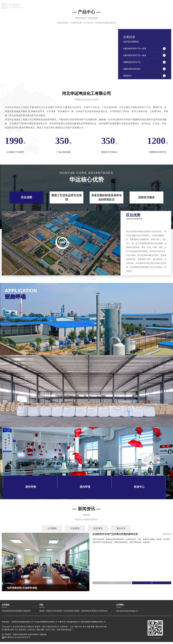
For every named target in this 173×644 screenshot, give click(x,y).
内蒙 (89, 629)
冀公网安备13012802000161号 (16, 639)
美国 (97, 629)
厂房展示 (86, 6)
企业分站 (31, 632)
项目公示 (121, 531)
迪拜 (12, 632)
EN (170, 2)
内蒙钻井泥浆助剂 (20, 636)
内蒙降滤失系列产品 (132, 63)
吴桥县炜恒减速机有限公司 (23, 624)
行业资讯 (75, 531)
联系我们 (153, 6)
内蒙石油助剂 (33, 636)
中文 (167, 2)
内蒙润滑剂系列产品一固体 (135, 49)
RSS (48, 632)
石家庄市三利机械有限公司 (69, 624)
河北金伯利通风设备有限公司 (46, 624)
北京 (84, 629)
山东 (72, 629)
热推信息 (22, 632)
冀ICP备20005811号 (51, 629)
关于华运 (53, 6)
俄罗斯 (7, 632)
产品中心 (69, 6)
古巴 (16, 632)
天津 (80, 629)
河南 (76, 629)
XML (53, 632)
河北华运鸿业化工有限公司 (18, 109)
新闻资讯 (137, 6)
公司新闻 (52, 531)
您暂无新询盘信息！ (65, 632)
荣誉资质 (120, 6)
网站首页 (36, 6)
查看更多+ (128, 78)
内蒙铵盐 (43, 636)
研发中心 (103, 6)
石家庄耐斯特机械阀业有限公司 (93, 624)
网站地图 (40, 632)
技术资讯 (98, 531)
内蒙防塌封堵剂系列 (132, 70)
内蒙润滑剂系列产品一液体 (135, 56)
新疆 (93, 629)
